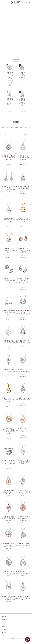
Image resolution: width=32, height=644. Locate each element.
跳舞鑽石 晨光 (22, 73)
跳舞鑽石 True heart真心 (10, 75)
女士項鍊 (4, 629)
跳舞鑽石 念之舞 (23, 543)
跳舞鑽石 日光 (9, 279)
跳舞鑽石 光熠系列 (9, 156)
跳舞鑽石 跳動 (23, 249)
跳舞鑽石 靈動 (23, 490)
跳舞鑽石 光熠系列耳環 (9, 187)
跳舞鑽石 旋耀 (23, 460)
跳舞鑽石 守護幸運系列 (9, 461)
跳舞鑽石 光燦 (9, 218)
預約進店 (27, 2)
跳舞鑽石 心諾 (23, 156)
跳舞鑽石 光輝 (23, 218)
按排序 (20, 134)
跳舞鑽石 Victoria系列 (9, 429)
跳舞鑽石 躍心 (9, 490)
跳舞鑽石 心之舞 (10, 100)
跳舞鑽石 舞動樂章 (23, 186)
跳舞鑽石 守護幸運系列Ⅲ (23, 311)
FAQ (3, 623)
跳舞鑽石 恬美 (9, 517)
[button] (15, 152)
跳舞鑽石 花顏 (23, 517)
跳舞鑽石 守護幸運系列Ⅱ (9, 597)
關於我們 (4, 616)
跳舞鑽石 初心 (23, 370)
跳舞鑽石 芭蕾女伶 (9, 311)
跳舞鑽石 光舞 (23, 596)
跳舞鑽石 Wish (9, 249)
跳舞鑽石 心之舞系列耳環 (23, 280)
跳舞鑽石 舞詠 (9, 341)
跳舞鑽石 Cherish (9, 398)
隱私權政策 (4, 619)
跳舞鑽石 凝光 (23, 428)
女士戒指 (4, 633)
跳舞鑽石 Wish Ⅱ (23, 572)
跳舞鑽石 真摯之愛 (22, 100)
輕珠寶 (3, 626)
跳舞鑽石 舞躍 (9, 370)
